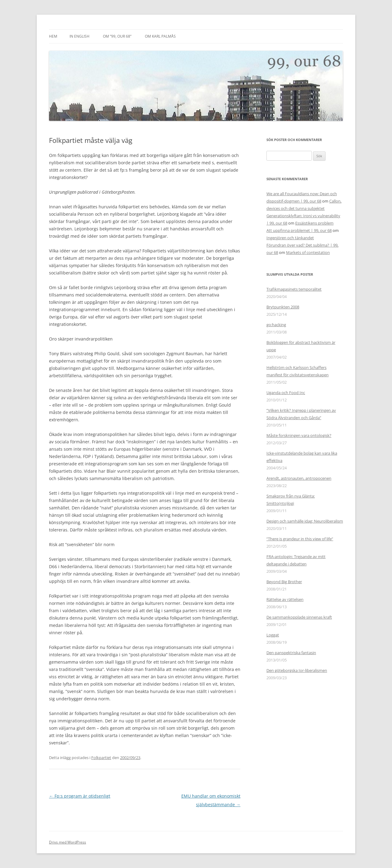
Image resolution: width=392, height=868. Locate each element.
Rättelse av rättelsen (285, 599)
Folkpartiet (101, 758)
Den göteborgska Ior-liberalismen (297, 670)
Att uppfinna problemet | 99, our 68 (299, 230)
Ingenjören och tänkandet (290, 238)
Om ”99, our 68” (117, 36)
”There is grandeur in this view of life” (300, 539)
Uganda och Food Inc (286, 393)
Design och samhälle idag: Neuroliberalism (305, 521)
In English (79, 36)
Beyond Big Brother (284, 582)
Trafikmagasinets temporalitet (294, 289)
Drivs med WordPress (68, 842)
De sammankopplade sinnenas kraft (299, 617)
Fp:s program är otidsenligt (80, 796)
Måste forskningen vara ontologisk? (299, 435)
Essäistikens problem (314, 223)
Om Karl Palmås (160, 36)
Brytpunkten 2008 (283, 307)
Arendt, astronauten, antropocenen (299, 478)
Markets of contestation (308, 252)
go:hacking (276, 325)
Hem (53, 36)
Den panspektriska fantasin (291, 653)
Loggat (273, 635)
